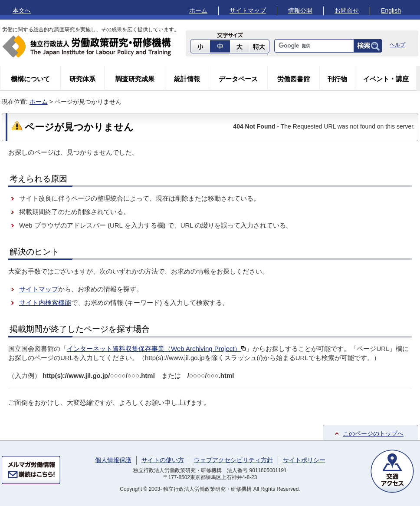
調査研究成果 (135, 79)
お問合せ (347, 10)
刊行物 (337, 79)
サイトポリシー (304, 460)
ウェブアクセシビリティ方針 (233, 460)
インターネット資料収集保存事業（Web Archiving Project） (156, 349)
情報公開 (300, 10)
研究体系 (82, 79)
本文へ (22, 10)
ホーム (198, 10)
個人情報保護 (113, 460)
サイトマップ (248, 10)
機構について (30, 79)
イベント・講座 (386, 79)
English (391, 10)
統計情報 (187, 79)
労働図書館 (294, 79)
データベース (238, 79)
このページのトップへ (373, 433)
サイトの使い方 (163, 460)
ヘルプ (397, 45)
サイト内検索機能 (45, 303)
